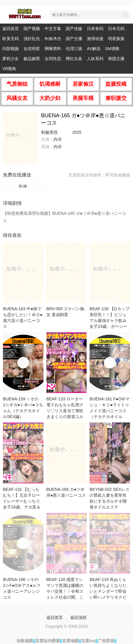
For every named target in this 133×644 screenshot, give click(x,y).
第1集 (23, 186)
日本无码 (116, 29)
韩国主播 (116, 59)
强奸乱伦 (32, 39)
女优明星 (32, 49)
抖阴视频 (11, 49)
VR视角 (9, 69)
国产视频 (32, 29)
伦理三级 (74, 49)
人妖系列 (95, 59)
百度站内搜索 (48, 641)
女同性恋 (53, 59)
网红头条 (74, 59)
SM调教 (112, 49)
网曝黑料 (53, 49)
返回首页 (11, 29)
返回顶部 (78, 617)
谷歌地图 (25, 641)
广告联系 (106, 641)
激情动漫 (95, 39)
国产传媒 (74, 29)
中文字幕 (53, 29)
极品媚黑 (32, 59)
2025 (77, 132)
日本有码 (95, 29)
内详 (58, 139)
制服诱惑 (53, 39)
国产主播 (74, 39)
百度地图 (70, 641)
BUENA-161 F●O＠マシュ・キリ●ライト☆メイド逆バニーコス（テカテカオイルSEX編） (110, 411)
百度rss (88, 641)
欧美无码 (11, 39)
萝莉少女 (11, 59)
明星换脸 (116, 39)
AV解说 (94, 49)
